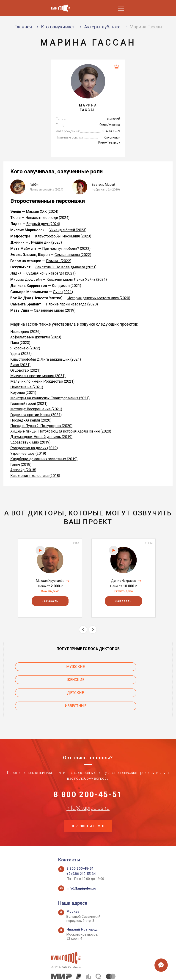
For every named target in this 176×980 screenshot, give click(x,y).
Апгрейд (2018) (23, 470)
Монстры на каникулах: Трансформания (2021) (50, 398)
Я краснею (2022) (25, 348)
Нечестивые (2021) (27, 387)
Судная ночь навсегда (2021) (51, 273)
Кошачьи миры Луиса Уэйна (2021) (77, 279)
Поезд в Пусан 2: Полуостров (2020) (41, 426)
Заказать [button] (50, 601)
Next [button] (93, 630)
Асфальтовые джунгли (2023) (36, 337)
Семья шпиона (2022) (73, 255)
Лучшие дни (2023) (46, 242)
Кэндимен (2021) (66, 286)
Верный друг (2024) (43, 224)
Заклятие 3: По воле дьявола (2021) (66, 267)
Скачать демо (50, 591)
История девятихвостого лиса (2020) (99, 298)
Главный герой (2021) (29, 404)
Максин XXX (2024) (42, 211)
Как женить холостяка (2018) (35, 476)
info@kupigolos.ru (88, 784)
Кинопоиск (112, 137)
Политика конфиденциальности (86, 971)
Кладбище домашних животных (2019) (44, 459)
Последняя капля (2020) (31, 420)
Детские (40, 680)
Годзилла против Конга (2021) (36, 415)
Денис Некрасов (124, 581)
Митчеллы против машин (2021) (38, 376)
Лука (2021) (63, 292)
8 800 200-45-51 (88, 769)
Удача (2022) (21, 354)
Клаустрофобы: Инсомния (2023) (63, 236)
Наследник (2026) (25, 332)
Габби (34, 185)
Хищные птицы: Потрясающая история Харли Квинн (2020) (61, 431)
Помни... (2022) (59, 261)
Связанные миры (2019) (55, 310)
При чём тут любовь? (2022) (66, 249)
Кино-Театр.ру (109, 142)
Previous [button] (83, 630)
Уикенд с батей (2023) (68, 230)
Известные (136, 680)
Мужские (40, 667)
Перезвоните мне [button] (88, 803)
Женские (136, 667)
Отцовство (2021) (25, 370)
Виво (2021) (20, 365)
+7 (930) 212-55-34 (81, 851)
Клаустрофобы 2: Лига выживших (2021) (46, 359)
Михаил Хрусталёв (50, 581)
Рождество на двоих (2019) (34, 448)
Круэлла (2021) (23, 393)
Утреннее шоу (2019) (28, 453)
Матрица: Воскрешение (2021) (36, 409)
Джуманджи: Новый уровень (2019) (41, 437)
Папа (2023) (20, 343)
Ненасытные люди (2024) (47, 218)
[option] (50, 578)
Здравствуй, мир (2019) (30, 442)
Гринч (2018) (21, 464)
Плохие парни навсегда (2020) (72, 304)
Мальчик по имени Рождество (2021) (42, 381)
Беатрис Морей (103, 185)
